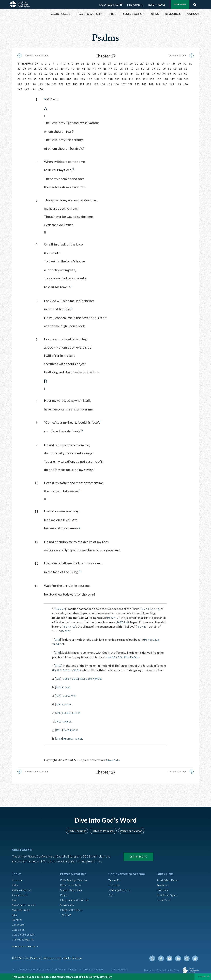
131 (82, 84)
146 (186, 84)
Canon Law (19, 924)
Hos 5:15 (112, 656)
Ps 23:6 (68, 695)
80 (105, 74)
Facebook (164, 957)
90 (159, 74)
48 (105, 69)
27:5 (59, 704)
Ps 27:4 (121, 621)
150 (41, 89)
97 (24, 79)
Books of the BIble (72, 884)
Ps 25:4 (69, 729)
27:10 (59, 721)
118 (166, 79)
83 (121, 74)
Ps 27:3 (79, 630)
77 (89, 74)
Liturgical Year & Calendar (77, 899)
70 (51, 74)
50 (116, 69)
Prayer (65, 894)
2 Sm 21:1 (126, 656)
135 (110, 84)
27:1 (59, 678)
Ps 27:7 (74, 626)
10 (77, 64)
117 (159, 79)
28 (174, 64)
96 (19, 79)
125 (41, 84)
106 (83, 79)
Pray (111, 894)
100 (41, 79)
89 (153, 74)
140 (144, 84)
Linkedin (180, 957)
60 (170, 69)
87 (143, 74)
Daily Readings (109, 5)
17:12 (158, 639)
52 (127, 69)
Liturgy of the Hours (73, 909)
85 (132, 74)
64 (19, 74)
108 (97, 79)
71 (57, 74)
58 (159, 69)
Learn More (138, 856)
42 (73, 69)
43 (78, 69)
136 (117, 84)
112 (124, 79)
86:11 (79, 729)
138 (130, 84)
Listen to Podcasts (103, 830)
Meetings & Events (121, 889)
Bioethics (18, 919)
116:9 (68, 669)
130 (75, 84)
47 (100, 69)
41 (67, 69)
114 (138, 79)
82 (116, 74)
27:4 (59, 695)
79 (100, 74)
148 (27, 89)
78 (94, 74)
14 (99, 64)
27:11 (60, 729)
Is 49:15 (69, 721)
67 (35, 74)
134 (103, 84)
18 (120, 64)
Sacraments (68, 904)
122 (20, 84)
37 (46, 69)
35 (35, 69)
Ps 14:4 (68, 686)
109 (104, 79)
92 (170, 74)
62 (180, 69)
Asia (15, 899)
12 (88, 64)
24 (153, 64)
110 (110, 79)
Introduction (28, 64)
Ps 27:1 (147, 608)
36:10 (79, 678)
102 (55, 79)
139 (137, 84)
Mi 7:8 (107, 678)
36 (40, 69)
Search (195, 4)
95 (186, 74)
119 (173, 79)
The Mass (66, 914)
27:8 (58, 652)
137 (123, 84)
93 (175, 74)
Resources (163, 884)
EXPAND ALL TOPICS (24, 945)
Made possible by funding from (162, 969)
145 (179, 84)
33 (24, 69)
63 (186, 69)
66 (30, 74)
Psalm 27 (60, 608)
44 (83, 69)
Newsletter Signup (169, 894)
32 (19, 69)
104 (69, 79)
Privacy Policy (115, 759)
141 (151, 84)
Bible (15, 914)
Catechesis (19, 928)
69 (46, 74)
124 (34, 84)
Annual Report (21, 894)
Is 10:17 (96, 678)
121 (186, 79)
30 (185, 64)
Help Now (180, 4)
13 (93, 64)
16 (110, 64)
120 (180, 79)
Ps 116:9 (70, 738)
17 (115, 64)
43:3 (87, 678)
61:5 (77, 695)
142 (158, 84)
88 (148, 74)
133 (96, 84)
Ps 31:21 (69, 704)
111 (117, 79)
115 (145, 79)
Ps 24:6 (138, 656)
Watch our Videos (129, 830)
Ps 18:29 (68, 678)
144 (172, 84)
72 (62, 74)
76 (83, 74)
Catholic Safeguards (25, 938)
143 (165, 84)
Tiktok (196, 957)
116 (152, 79)
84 (127, 74)
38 (51, 69)
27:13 (58, 665)
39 (57, 69)
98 (30, 79)
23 (147, 64)
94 (180, 74)
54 (137, 69)
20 (131, 64)
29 (179, 64)
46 (94, 69)
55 (143, 69)
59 (164, 69)
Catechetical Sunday (25, 933)
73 (67, 74)
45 (89, 69)
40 (62, 69)
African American (23, 889)
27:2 (58, 639)
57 (153, 69)
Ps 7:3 (149, 639)
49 (110, 69)
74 (73, 74)
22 (142, 64)
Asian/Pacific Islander (26, 904)
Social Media (165, 899)
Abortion (18, 879)
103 (62, 79)
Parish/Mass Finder (169, 879)
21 (136, 64)
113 (131, 79)
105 (76, 79)
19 (126, 64)
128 (61, 84)
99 (35, 79)
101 (48, 79)
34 (30, 69)
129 (68, 84)
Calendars (163, 889)
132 (89, 84)
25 (158, 64)
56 (148, 69)
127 (54, 84)
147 (20, 89)
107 (90, 79)
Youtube (172, 957)
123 (27, 84)
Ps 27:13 (150, 626)
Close (202, 977)
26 (163, 64)
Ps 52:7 (58, 669)
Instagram (188, 957)
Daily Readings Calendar (122, 5)
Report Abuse (157, 5)
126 (47, 84)
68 (40, 74)
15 (104, 64)
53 (132, 69)
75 (78, 74)
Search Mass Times (72, 889)
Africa (16, 884)
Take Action (116, 879)
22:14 (56, 643)
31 (190, 64)
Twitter (156, 957)
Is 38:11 (78, 669)
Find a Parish (135, 5)
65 (24, 74)
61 (175, 69)
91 (164, 74)
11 (83, 64)
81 (110, 74)
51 (121, 69)
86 (137, 74)
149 (34, 89)
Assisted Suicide (22, 909)
